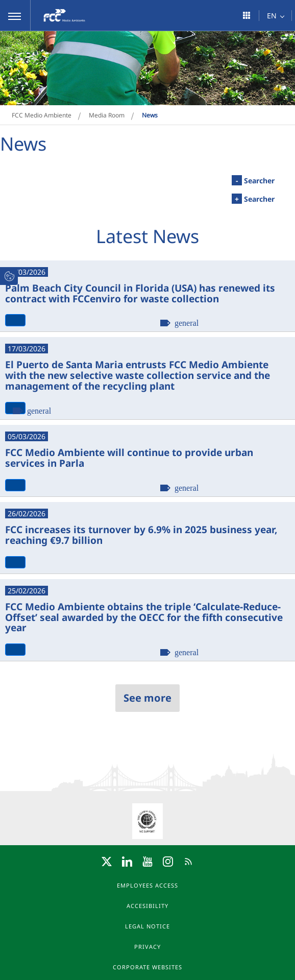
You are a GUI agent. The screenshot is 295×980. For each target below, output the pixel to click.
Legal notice (147, 926)
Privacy (147, 947)
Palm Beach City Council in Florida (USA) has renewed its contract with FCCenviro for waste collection (140, 293)
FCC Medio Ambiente (42, 115)
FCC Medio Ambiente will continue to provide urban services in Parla (129, 457)
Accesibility (147, 906)
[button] (15, 15)
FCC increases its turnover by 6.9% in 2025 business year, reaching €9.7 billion (141, 534)
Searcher (253, 180)
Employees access (147, 885)
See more (147, 698)
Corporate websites (147, 967)
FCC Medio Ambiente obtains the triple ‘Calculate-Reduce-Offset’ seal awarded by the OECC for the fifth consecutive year (144, 617)
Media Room (107, 115)
